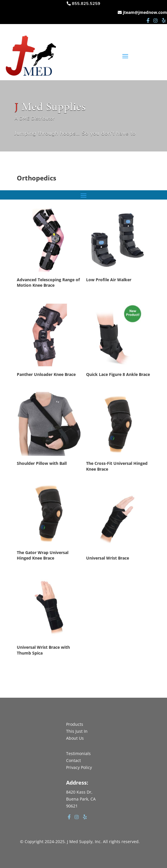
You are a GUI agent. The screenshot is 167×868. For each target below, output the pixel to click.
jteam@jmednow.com (145, 12)
